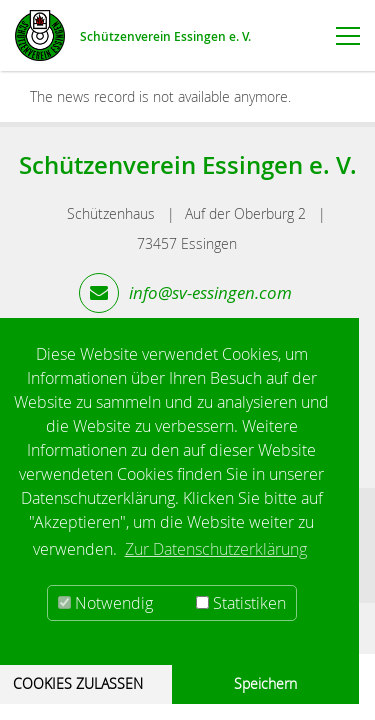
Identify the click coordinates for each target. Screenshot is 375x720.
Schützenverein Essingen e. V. (165, 36)
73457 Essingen (187, 243)
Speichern (265, 683)
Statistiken (241, 603)
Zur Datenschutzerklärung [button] (216, 549)
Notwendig (105, 603)
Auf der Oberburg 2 (245, 213)
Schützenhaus (111, 213)
